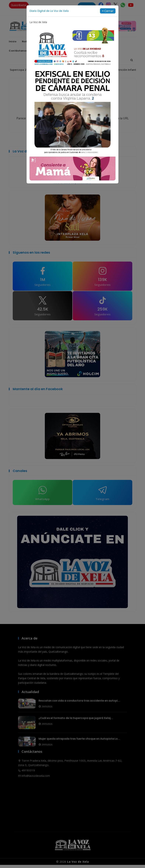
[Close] (108, 11)
